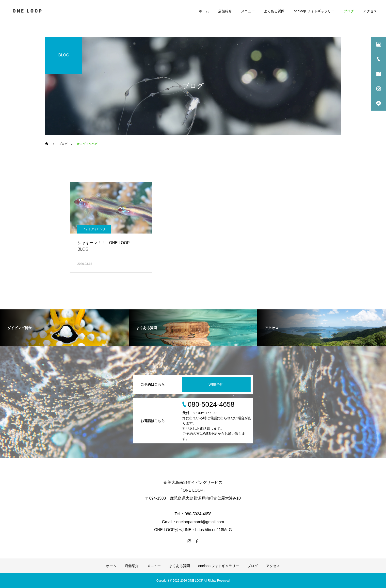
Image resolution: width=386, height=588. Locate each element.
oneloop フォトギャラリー (314, 11)
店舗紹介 (225, 11)
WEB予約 (216, 385)
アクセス (370, 11)
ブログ (349, 11)
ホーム (204, 11)
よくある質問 (274, 11)
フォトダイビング (94, 229)
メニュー (248, 11)
